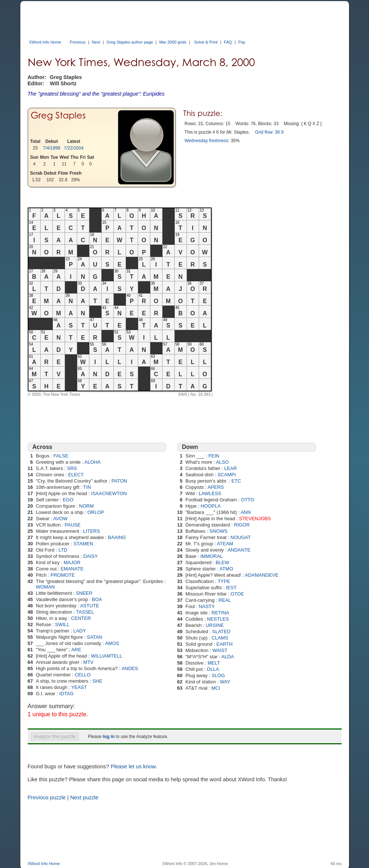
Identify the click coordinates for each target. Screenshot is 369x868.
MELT (214, 663)
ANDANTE (239, 550)
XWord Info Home (45, 42)
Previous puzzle (47, 797)
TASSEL (85, 612)
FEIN (214, 456)
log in (109, 737)
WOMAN (45, 587)
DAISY (91, 556)
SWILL (62, 625)
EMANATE (72, 569)
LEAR (230, 468)
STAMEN (83, 544)
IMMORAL (211, 556)
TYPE (224, 581)
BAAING (117, 537)
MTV (88, 662)
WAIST (220, 650)
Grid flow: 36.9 (269, 132)
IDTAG (67, 694)
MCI (216, 688)
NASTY (207, 606)
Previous (78, 42)
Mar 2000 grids (173, 42)
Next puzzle (84, 797)
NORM (86, 506)
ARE (76, 650)
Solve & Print (206, 42)
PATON (119, 481)
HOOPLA (211, 506)
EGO (68, 500)
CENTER (81, 618)
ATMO (226, 569)
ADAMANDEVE (262, 575)
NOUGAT (241, 537)
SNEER (84, 593)
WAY (225, 682)
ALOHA (92, 462)
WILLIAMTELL (107, 656)
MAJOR (72, 562)
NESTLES (218, 619)
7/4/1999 (52, 148)
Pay (242, 42)
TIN (87, 487)
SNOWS (218, 531)
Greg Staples (58, 115)
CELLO (83, 675)
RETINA (221, 613)
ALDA (228, 657)
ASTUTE (90, 606)
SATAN (94, 637)
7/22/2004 (74, 148)
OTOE (237, 594)
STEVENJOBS (255, 519)
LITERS (92, 531)
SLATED (221, 632)
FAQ (228, 42)
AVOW (60, 519)
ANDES (130, 668)
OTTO (247, 500)
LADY (80, 631)
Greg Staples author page (130, 42)
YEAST (79, 687)
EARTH (225, 644)
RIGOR (242, 525)
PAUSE (73, 525)
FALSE (61, 456)
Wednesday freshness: (207, 141)
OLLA (213, 669)
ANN (245, 512)
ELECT (76, 475)
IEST (231, 588)
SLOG (218, 675)
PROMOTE (63, 575)
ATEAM (225, 544)
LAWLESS (210, 493)
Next (96, 42)
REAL (225, 600)
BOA (97, 599)
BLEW (223, 562)
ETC (236, 481)
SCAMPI (227, 475)
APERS (216, 487)
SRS (72, 468)
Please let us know (133, 766)
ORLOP (96, 512)
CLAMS (220, 638)
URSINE (215, 625)
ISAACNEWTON (109, 493)
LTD (63, 550)
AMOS (112, 643)
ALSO (223, 462)
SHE (97, 681)
